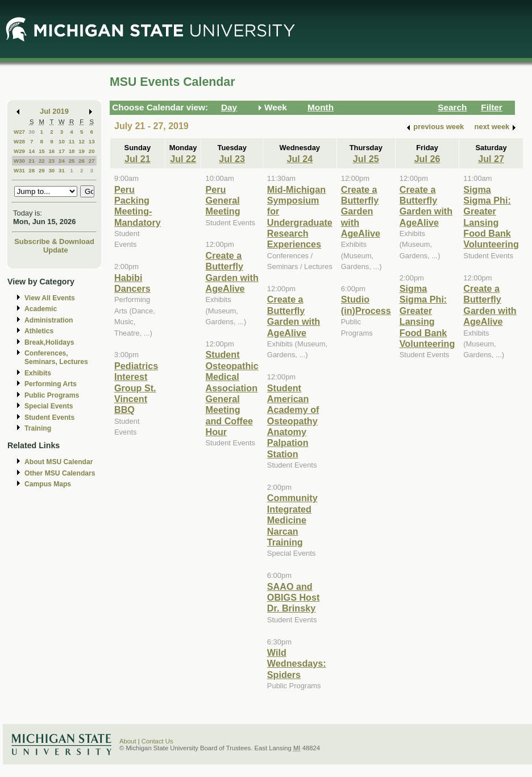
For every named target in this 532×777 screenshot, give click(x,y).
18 (72, 151)
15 (42, 151)
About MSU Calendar (59, 462)
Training (38, 428)
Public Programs (52, 395)
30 (32, 132)
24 (62, 161)
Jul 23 (232, 159)
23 (51, 161)
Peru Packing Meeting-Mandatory (138, 206)
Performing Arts (51, 384)
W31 (19, 170)
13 (92, 141)
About (128, 741)
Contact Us (157, 741)
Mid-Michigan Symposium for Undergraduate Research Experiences (300, 217)
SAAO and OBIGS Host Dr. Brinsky (293, 598)
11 (72, 141)
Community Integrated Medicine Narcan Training (292, 520)
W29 (19, 151)
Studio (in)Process (366, 305)
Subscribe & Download (54, 241)
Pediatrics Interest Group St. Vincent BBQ (136, 388)
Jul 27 (491, 159)
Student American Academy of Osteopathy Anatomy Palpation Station (293, 421)
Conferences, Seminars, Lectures (56, 357)
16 (51, 151)
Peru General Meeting (223, 201)
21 (32, 161)
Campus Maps (48, 484)
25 (72, 161)
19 (82, 151)
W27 (19, 132)
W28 (19, 141)
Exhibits (38, 373)
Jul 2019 (54, 111)
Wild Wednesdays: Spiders (297, 664)
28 (32, 170)
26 (82, 161)
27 (92, 161)
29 (42, 170)
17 (62, 151)
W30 (19, 161)
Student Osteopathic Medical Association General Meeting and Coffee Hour (232, 393)
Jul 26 (427, 159)
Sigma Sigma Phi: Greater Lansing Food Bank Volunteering (427, 316)
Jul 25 (366, 159)
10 (62, 141)
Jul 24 (300, 159)
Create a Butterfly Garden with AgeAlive (232, 272)
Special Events (49, 406)
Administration (49, 320)
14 (32, 151)
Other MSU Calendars (60, 473)
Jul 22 (183, 159)
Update (56, 250)
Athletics (39, 331)
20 (92, 151)
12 (82, 141)
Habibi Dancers (132, 283)
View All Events (50, 298)
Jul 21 (138, 159)
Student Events (49, 418)
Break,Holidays (49, 342)
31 (62, 170)
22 (42, 161)
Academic (41, 309)
